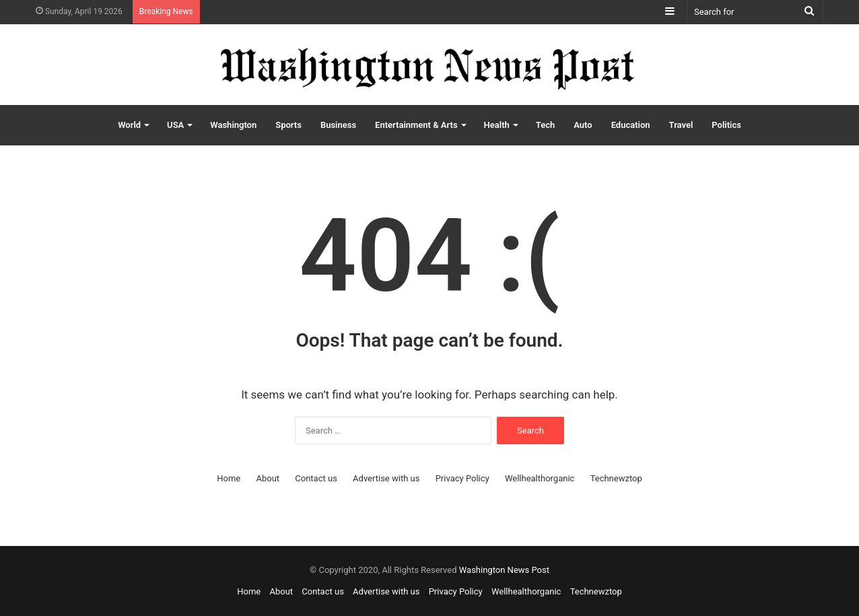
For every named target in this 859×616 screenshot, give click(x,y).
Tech (545, 125)
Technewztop (616, 478)
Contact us (316, 478)
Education (631, 125)
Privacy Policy (462, 478)
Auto (583, 125)
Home (229, 478)
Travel (681, 125)
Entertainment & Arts (416, 125)
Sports (288, 125)
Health (497, 125)
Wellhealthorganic (540, 478)
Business (338, 125)
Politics (726, 125)
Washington (233, 125)
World (129, 125)
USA (175, 125)
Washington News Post (504, 570)
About (268, 478)
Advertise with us (386, 478)
